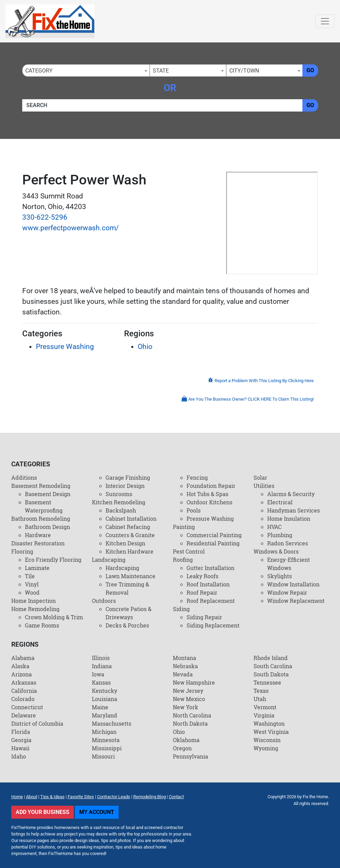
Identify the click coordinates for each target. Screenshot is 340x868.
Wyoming (266, 748)
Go (310, 70)
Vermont (265, 707)
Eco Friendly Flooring (53, 560)
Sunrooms (119, 494)
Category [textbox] (39, 71)
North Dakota (190, 723)
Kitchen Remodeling (119, 502)
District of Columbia (37, 723)
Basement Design (48, 494)
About (32, 797)
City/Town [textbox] (244, 71)
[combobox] (86, 70)
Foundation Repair (211, 486)
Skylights (280, 576)
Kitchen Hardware (130, 551)
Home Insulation (289, 519)
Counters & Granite (130, 535)
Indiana (102, 666)
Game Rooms (42, 625)
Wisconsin (267, 740)
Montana (185, 658)
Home (17, 797)
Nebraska (185, 666)
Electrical (280, 502)
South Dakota (271, 674)
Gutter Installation (210, 568)
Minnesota (106, 740)
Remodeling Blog (149, 797)
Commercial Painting (214, 535)
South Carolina (273, 666)
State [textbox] (161, 71)
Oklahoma (186, 740)
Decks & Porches (127, 625)
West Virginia (271, 732)
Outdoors (104, 601)
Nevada (183, 674)
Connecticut (27, 707)
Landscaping (109, 560)
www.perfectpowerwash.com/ (71, 228)
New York (186, 707)
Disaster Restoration (38, 543)
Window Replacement (296, 601)
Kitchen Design (125, 543)
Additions (24, 477)
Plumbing (280, 535)
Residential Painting (213, 543)
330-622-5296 (45, 217)
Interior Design (125, 486)
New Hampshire (194, 682)
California (24, 691)
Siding (181, 609)
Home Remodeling (35, 609)
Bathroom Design (47, 527)
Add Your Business (43, 812)
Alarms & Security (291, 494)
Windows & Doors (276, 551)
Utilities (264, 486)
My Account (97, 812)
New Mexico (189, 699)
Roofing (183, 560)
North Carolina (192, 715)
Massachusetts (112, 723)
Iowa (98, 674)
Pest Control (189, 551)
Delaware (24, 715)
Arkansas (24, 682)
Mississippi (107, 748)
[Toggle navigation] (325, 21)
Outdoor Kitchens (209, 502)
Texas (261, 691)
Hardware (38, 535)
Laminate (37, 568)
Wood (32, 592)
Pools (194, 510)
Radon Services (288, 543)
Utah (260, 699)
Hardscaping (122, 568)
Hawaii (20, 748)
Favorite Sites (81, 797)
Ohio (145, 347)
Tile (30, 576)
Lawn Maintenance (131, 576)
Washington (269, 723)
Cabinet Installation (131, 519)
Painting (184, 527)
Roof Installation (208, 584)
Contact (176, 797)
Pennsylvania (191, 756)
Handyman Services (294, 510)
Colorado (23, 699)
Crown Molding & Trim (54, 617)
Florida (21, 732)
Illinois (101, 658)
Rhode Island (271, 658)
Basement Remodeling (41, 486)
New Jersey (188, 691)
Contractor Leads (114, 797)
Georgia (21, 740)
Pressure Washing (65, 347)
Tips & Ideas (52, 797)
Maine (100, 707)
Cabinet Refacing (128, 527)
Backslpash (121, 510)
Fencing (197, 477)
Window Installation (293, 584)
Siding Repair (204, 617)
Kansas (101, 682)
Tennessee (267, 682)
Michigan (104, 732)
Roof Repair (202, 592)
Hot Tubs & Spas (207, 494)
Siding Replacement (213, 625)
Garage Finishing (128, 477)
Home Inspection (33, 601)
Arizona (22, 674)
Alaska (20, 666)
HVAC (274, 527)
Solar (260, 477)
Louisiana (105, 699)
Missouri (103, 756)
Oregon (182, 748)
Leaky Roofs (202, 576)
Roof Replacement (211, 601)
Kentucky (105, 691)
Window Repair (287, 592)
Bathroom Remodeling (41, 519)
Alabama (23, 658)
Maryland (105, 715)
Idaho (19, 756)
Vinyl (32, 584)
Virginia (264, 715)
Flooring (22, 551)
